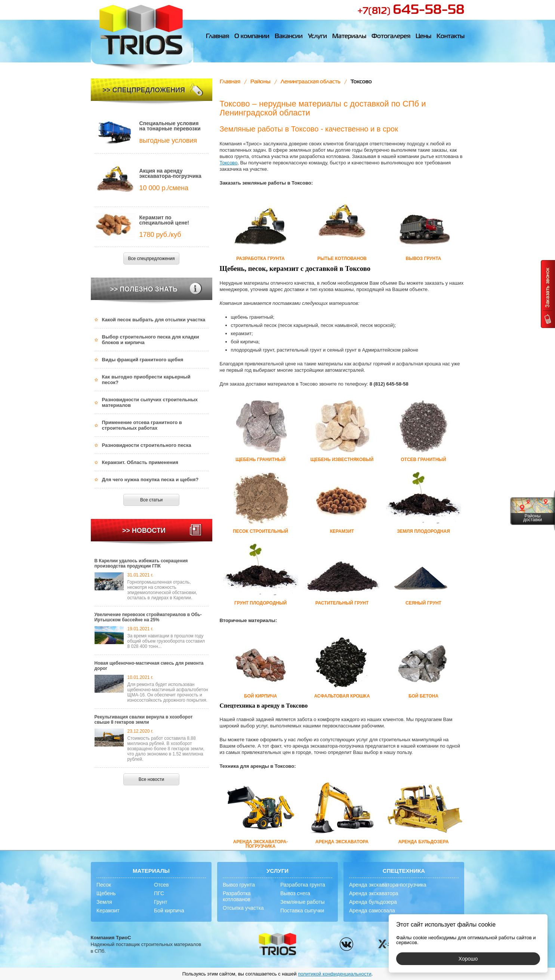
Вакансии (289, 37)
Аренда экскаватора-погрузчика (388, 885)
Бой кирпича (169, 911)
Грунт (161, 902)
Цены (423, 37)
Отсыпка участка (243, 908)
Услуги (317, 37)
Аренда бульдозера (373, 902)
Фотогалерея (391, 37)
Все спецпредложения (152, 259)
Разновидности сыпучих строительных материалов (150, 402)
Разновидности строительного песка (147, 445)
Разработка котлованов (237, 896)
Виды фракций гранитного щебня (143, 360)
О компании (252, 37)
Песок (104, 885)
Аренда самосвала (372, 911)
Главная (218, 37)
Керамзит (108, 911)
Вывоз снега (295, 893)
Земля (104, 902)
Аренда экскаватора (374, 893)
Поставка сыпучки (302, 911)
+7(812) (411, 11)
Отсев (161, 885)
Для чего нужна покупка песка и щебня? (150, 480)
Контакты (451, 37)
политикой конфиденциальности (335, 974)
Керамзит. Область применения (140, 462)
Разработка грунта (303, 885)
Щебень (106, 893)
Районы (260, 82)
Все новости (151, 779)
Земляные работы (303, 902)
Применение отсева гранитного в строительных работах (142, 425)
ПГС (159, 893)
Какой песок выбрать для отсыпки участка (154, 320)
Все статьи (151, 500)
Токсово (229, 163)
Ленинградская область (311, 82)
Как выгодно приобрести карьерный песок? (146, 380)
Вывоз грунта (239, 885)
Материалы (349, 37)
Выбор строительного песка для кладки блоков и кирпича (151, 340)
